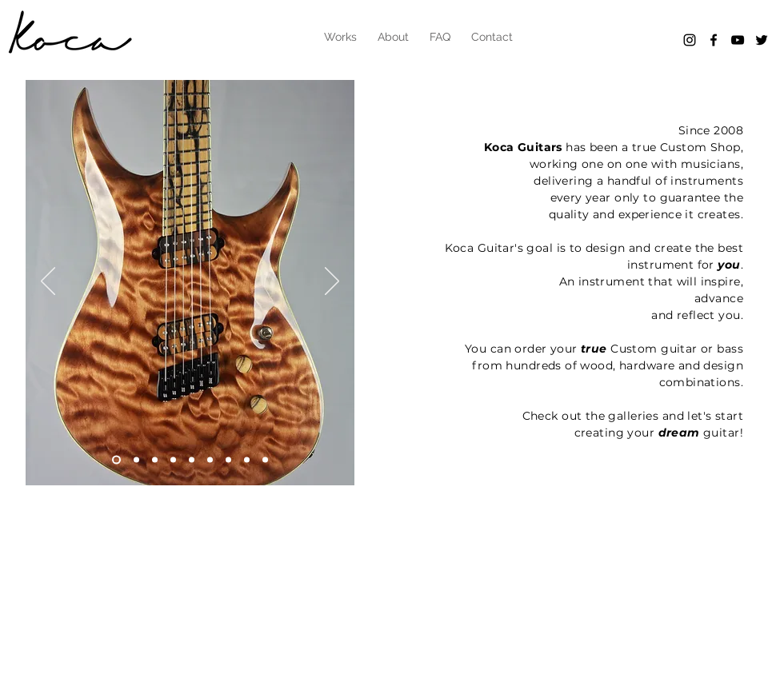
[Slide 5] (192, 460)
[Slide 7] (210, 460)
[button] (340, 37)
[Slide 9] (247, 460)
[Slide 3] (173, 460)
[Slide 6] (116, 460)
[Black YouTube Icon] (738, 40)
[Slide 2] (155, 460)
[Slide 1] (136, 460)
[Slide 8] (228, 460)
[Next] (332, 282)
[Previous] (48, 282)
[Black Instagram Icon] (690, 40)
